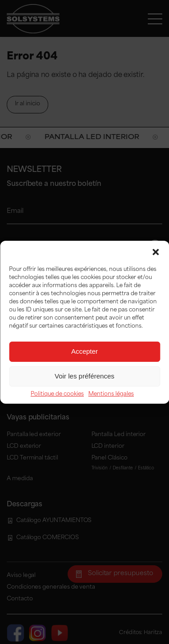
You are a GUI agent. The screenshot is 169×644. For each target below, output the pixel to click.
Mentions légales (111, 394)
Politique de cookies (57, 394)
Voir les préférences (84, 376)
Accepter (84, 351)
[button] (155, 252)
